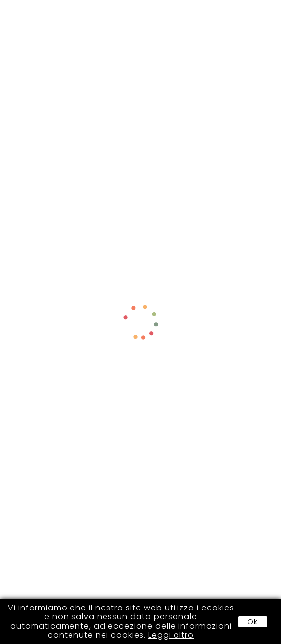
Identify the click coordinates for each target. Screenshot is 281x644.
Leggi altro (171, 635)
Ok (253, 622)
